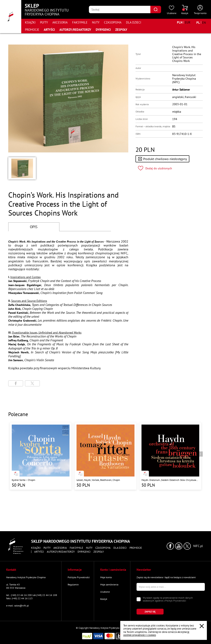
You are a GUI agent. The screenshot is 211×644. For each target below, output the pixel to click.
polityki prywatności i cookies (140, 635)
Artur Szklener (181, 90)
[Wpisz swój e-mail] (171, 587)
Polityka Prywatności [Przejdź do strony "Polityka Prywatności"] (79, 577)
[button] (22, 168)
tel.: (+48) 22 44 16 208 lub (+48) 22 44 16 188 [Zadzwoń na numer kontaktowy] (32, 595)
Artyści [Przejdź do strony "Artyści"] (49, 30)
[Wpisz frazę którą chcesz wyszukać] (120, 9)
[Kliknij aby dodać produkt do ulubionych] (155, 168)
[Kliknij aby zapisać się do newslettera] (150, 612)
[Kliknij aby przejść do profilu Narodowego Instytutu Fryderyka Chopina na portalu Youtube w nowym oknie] (179, 546)
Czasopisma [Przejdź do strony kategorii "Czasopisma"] (113, 22)
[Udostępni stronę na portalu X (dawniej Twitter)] (32, 383)
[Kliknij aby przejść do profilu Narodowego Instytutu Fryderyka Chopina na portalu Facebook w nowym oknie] (170, 546)
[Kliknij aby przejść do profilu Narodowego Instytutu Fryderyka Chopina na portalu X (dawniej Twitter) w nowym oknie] (187, 546)
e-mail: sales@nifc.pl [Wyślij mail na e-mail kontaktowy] (18, 606)
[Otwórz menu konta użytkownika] (200, 10)
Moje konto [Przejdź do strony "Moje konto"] (106, 577)
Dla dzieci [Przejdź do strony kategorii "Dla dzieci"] (134, 22)
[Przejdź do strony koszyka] (185, 10)
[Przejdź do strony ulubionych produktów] (172, 10)
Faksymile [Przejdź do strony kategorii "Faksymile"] (80, 22)
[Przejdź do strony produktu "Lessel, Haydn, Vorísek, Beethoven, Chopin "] (105, 456)
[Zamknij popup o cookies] (202, 626)
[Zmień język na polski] (198, 22)
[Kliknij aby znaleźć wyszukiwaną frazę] (156, 9)
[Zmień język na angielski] (204, 22)
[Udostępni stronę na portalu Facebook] (16, 383)
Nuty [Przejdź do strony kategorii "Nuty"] (96, 22)
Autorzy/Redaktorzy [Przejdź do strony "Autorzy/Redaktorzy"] (75, 30)
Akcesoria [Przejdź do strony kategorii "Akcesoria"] (60, 22)
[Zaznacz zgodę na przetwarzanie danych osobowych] (139, 599)
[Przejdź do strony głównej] (11, 17)
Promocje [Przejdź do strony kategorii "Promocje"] (32, 30)
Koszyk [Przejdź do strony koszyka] (104, 599)
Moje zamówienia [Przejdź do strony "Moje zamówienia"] (109, 584)
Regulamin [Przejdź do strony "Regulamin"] (73, 584)
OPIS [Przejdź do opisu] (34, 227)
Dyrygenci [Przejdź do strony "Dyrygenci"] (103, 30)
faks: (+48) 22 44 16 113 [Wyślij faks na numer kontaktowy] (19, 598)
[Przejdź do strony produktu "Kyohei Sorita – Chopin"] (41, 456)
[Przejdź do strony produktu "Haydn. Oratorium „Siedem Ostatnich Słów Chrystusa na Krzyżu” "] (170, 456)
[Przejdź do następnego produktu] (200, 454)
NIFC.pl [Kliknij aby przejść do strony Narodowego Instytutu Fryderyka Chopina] (198, 546)
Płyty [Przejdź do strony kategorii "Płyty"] (44, 22)
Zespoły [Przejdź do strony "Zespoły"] (121, 30)
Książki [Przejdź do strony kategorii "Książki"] (30, 22)
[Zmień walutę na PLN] (180, 22)
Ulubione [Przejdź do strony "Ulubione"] (105, 592)
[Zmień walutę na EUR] (188, 22)
